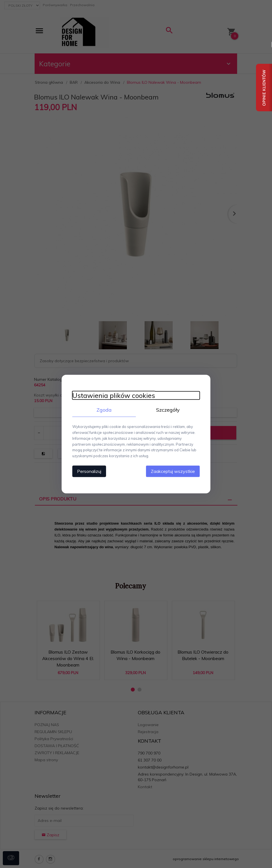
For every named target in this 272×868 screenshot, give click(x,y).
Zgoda (104, 410)
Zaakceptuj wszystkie (174, 471)
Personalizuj (88, 471)
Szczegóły (168, 410)
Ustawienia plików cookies (113, 395)
